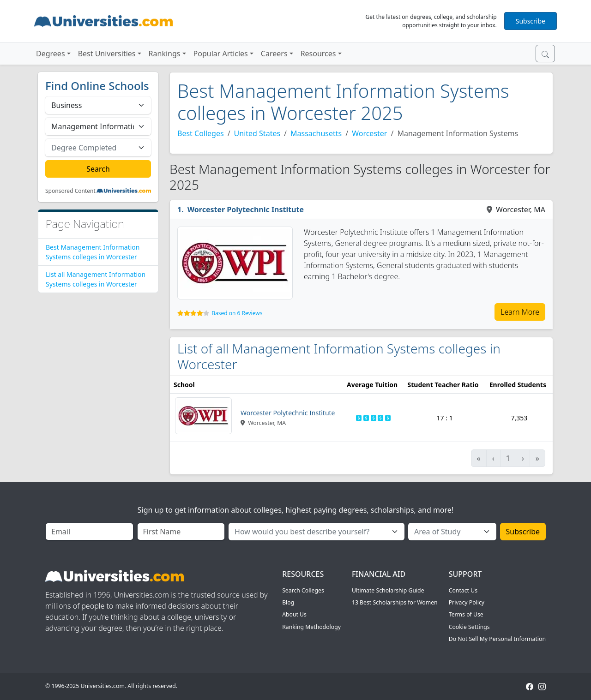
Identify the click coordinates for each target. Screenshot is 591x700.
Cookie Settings (469, 627)
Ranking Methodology (311, 627)
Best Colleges (201, 133)
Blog (288, 602)
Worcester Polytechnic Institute (246, 209)
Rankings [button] (165, 54)
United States (257, 133)
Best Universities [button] (107, 54)
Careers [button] (274, 54)
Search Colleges (303, 590)
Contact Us (463, 590)
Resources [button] (318, 54)
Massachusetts (316, 133)
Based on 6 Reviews (237, 313)
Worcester (369, 133)
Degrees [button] (51, 54)
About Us (294, 614)
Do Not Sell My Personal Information (497, 639)
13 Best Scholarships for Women (395, 602)
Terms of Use (466, 614)
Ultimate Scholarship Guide (388, 590)
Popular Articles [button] (221, 54)
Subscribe (531, 21)
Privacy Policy (467, 602)
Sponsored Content (70, 191)
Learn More (520, 312)
